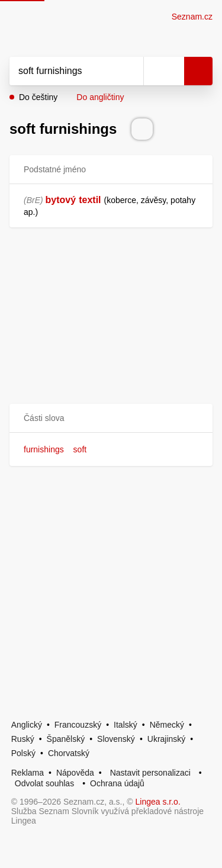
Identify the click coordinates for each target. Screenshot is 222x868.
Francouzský (78, 725)
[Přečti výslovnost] (142, 129)
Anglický (27, 725)
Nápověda (75, 773)
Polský (23, 753)
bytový (61, 200)
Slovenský (116, 739)
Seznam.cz (192, 17)
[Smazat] (130, 71)
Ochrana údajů (117, 783)
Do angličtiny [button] (100, 97)
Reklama (28, 773)
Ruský (23, 739)
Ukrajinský (167, 739)
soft (80, 449)
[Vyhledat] (63, 71)
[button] (111, 418)
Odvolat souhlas (44, 783)
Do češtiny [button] (38, 97)
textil (90, 200)
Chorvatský (69, 753)
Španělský (66, 739)
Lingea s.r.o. (158, 802)
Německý (167, 725)
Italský (126, 725)
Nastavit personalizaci (150, 773)
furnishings (44, 449)
